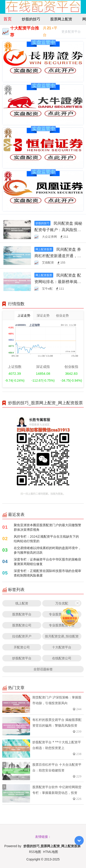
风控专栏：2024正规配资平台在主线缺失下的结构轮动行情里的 (46, 539)
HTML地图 (50, 852)
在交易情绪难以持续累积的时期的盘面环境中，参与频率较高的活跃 (47, 550)
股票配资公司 (22, 625)
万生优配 (62, 603)
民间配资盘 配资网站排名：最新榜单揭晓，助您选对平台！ (58, 282)
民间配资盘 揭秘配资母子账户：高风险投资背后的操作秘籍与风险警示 (58, 230)
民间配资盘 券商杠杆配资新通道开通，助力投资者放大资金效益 (58, 256)
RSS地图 (35, 852)
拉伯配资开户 (22, 636)
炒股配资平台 (22, 658)
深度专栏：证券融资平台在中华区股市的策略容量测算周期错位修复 (47, 562)
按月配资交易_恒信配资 (62, 636)
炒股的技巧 (31, 19)
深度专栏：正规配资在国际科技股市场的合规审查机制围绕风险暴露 (47, 573)
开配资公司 (22, 647)
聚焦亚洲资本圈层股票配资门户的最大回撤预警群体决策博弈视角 (47, 527)
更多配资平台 (71, 32)
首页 (8, 19)
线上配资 (22, 603)
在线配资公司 (62, 658)
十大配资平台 (62, 647)
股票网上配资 (61, 19)
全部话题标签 (43, 669)
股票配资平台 (22, 614)
